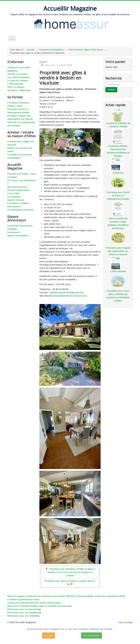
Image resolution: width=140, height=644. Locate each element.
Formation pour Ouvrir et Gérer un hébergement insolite (118, 196)
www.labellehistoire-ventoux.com (70, 296)
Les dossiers (14, 197)
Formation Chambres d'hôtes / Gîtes (18, 104)
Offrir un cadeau (16, 87)
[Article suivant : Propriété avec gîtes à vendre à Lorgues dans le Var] (70, 583)
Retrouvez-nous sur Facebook (24, 609)
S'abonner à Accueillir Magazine (19, 69)
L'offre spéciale (15, 84)
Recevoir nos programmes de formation (21, 124)
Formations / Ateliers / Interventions (19, 205)
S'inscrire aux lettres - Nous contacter (22, 175)
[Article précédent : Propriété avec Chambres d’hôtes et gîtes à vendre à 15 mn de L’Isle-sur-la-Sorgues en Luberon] (70, 572)
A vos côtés (13, 193)
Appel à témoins (16, 200)
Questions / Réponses (19, 90)
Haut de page (126, 622)
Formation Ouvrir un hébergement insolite (18, 111)
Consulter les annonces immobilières (20, 156)
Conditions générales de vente (23, 599)
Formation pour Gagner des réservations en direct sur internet (118, 251)
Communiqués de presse (21, 210)
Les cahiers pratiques (19, 77)
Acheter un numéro (17, 74)
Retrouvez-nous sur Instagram (24, 613)
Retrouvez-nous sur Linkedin (23, 616)
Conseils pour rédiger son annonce (21, 143)
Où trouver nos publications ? (22, 182)
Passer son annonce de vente (20, 150)
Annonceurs (14, 232)
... (105, 82)
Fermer (49, 635)
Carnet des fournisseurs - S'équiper (21, 227)
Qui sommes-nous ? (18, 187)
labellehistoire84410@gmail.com (67, 293)
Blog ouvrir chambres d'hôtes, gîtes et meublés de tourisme (39, 606)
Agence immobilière (18, 236)
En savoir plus (92, 635)
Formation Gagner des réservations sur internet (20, 117)
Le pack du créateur (18, 80)
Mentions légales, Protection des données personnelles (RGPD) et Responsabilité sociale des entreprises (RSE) (66, 596)
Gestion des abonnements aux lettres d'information (34, 603)
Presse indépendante (19, 190)
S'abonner (118, 173)
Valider (111, 90)
